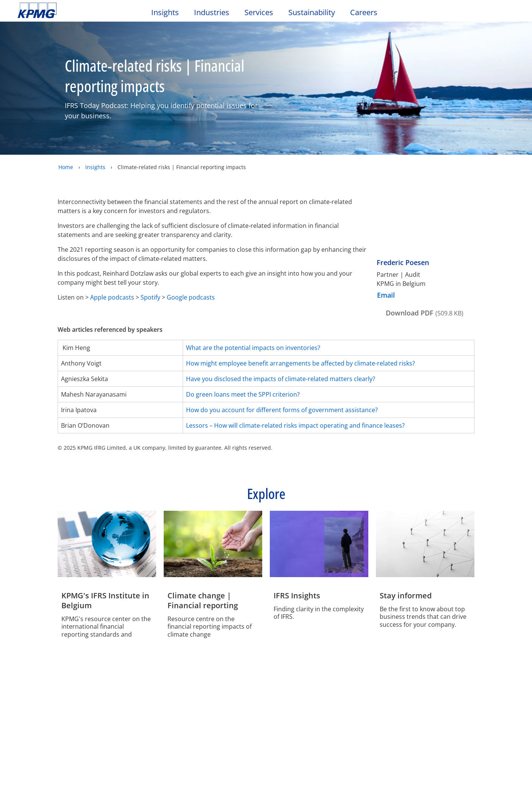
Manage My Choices (178, 143)
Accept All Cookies (355, 144)
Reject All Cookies (298, 144)
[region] (269, 122)
